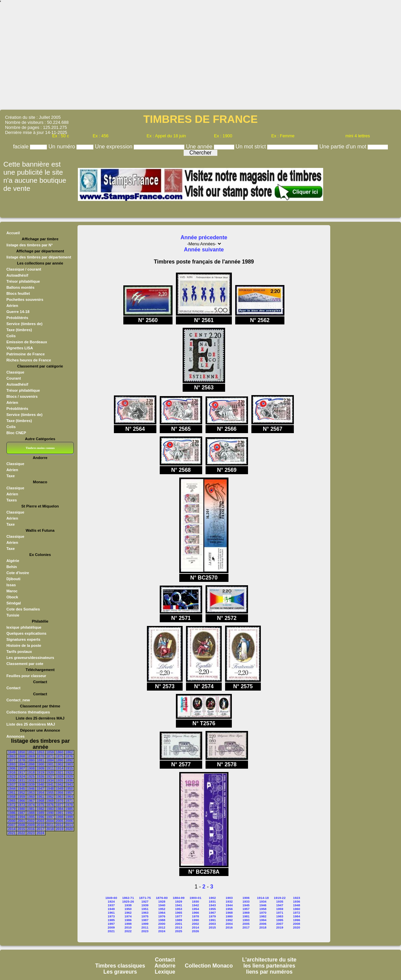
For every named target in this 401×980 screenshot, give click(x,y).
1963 (60, 797)
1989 (40, 813)
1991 (60, 813)
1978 (69, 805)
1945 (21, 789)
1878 (21, 760)
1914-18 (263, 898)
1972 (12, 805)
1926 (40, 777)
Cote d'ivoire (18, 573)
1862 (69, 752)
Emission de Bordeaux (27, 342)
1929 (69, 777)
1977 (60, 805)
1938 (21, 785)
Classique (15, 372)
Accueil (13, 233)
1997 (50, 817)
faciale (22, 147)
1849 (12, 752)
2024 (40, 833)
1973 (21, 805)
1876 (69, 756)
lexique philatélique (24, 627)
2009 (31, 825)
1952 (21, 793)
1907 (21, 768)
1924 (21, 777)
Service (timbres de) (24, 324)
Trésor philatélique (23, 281)
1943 (69, 785)
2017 (40, 829)
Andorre (165, 966)
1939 (31, 785)
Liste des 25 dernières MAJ (31, 724)
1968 (40, 801)
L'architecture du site (269, 960)
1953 (31, 793)
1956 (60, 793)
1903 (69, 764)
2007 (12, 825)
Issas (11, 585)
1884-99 (179, 898)
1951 (12, 793)
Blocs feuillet (18, 293)
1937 (12, 785)
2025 (178, 931)
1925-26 (128, 901)
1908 (31, 768)
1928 (60, 777)
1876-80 (162, 898)
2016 (31, 829)
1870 (40, 756)
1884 (50, 760)
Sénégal (14, 603)
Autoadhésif (17, 275)
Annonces (16, 736)
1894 (21, 764)
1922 (69, 773)
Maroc (12, 591)
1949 (60, 789)
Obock (12, 597)
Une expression (115, 147)
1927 (50, 777)
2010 (40, 825)
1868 (21, 756)
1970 (60, 801)
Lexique (165, 972)
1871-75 (145, 898)
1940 (40, 785)
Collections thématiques (28, 712)
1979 (12, 809)
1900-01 (196, 898)
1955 (50, 793)
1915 (69, 768)
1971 (69, 801)
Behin (12, 567)
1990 (50, 813)
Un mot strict (251, 147)
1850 (21, 752)
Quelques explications (26, 633)
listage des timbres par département (39, 257)
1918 (31, 773)
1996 (40, 817)
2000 (12, 821)
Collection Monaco (209, 966)
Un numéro (63, 147)
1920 (50, 773)
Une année (200, 147)
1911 (50, 768)
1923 (12, 777)
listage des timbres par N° (30, 245)
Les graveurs (120, 972)
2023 (31, 833)
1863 (12, 756)
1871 (50, 756)
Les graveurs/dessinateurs (30, 658)
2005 (60, 821)
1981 (31, 809)
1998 (60, 817)
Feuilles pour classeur (26, 676)
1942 (60, 785)
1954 (40, 793)
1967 (31, 801)
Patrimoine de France (26, 354)
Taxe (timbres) (19, 330)
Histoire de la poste (24, 645)
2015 (21, 829)
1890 (60, 760)
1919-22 (280, 898)
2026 (195, 931)
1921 (60, 773)
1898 (31, 764)
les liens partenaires (269, 966)
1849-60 (111, 898)
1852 (31, 752)
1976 (50, 805)
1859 (50, 752)
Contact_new (18, 700)
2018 (50, 829)
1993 (12, 817)
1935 (60, 781)
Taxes (12, 500)
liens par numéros (269, 972)
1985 (69, 809)
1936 (69, 781)
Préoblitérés (17, 318)
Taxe (11, 476)
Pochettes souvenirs (25, 300)
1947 (40, 789)
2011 (50, 825)
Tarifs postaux (19, 652)
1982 (40, 809)
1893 (12, 764)
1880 (31, 760)
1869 (31, 756)
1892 (69, 760)
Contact (13, 688)
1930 (12, 781)
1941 (50, 785)
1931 (21, 781)
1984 (60, 809)
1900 (40, 764)
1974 (31, 805)
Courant (14, 378)
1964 (69, 797)
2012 (60, 825)
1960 (31, 797)
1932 (31, 781)
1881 (40, 760)
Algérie (13, 561)
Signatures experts (23, 639)
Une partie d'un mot (344, 147)
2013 (69, 825)
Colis (11, 336)
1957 (69, 793)
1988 (31, 813)
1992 (69, 813)
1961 (40, 797)
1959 (21, 797)
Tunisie (13, 615)
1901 (50, 764)
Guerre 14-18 (18, 312)
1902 (60, 764)
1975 (40, 805)
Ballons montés (20, 287)
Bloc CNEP (16, 433)
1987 (21, 813)
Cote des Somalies (23, 609)
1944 (12, 789)
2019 (60, 829)
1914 (60, 768)
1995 (31, 817)
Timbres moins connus (40, 448)
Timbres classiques (120, 966)
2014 (12, 829)
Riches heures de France (29, 360)
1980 (21, 809)
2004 (50, 821)
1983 (50, 809)
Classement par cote (25, 664)
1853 (40, 752)
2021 (12, 833)
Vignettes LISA (20, 348)
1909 (40, 768)
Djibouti (13, 579)
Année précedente (204, 237)
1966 (21, 801)
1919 (40, 773)
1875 (60, 756)
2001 (21, 821)
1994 (21, 817)
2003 (40, 821)
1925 (31, 777)
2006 (69, 821)
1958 (12, 797)
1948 (50, 789)
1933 (40, 781)
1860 (60, 752)
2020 (69, 829)
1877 (12, 760)
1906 (12, 768)
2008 (21, 825)
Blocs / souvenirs (22, 396)
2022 (21, 833)
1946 (31, 789)
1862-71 (128, 898)
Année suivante (204, 250)
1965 (12, 801)
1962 (50, 797)
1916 (12, 773)
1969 (50, 801)
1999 (69, 817)
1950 (69, 789)
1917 (21, 773)
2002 (31, 821)
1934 (50, 781)
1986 (12, 813)
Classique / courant (24, 269)
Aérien (12, 306)
